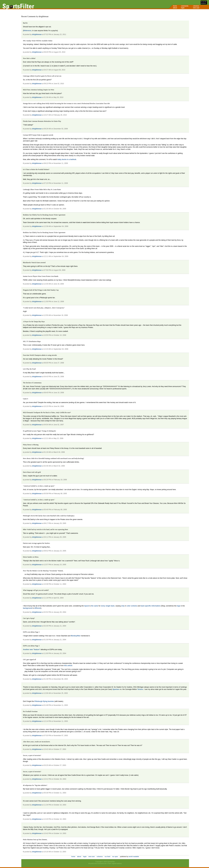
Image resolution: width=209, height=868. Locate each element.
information (156, 606)
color (129, 606)
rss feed (107, 857)
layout (87, 606)
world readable (134, 857)
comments (185, 6)
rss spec (115, 857)
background (28, 608)
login (183, 8)
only (123, 606)
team (113, 606)
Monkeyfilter (76, 636)
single (108, 606)
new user (196, 8)
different (38, 608)
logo (179, 606)
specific (148, 606)
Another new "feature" (32, 650)
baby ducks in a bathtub (67, 159)
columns (196, 6)
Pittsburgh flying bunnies (44, 701)
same (96, 606)
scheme (134, 606)
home (175, 6)
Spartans (116, 689)
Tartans (140, 689)
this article (68, 666)
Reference (27, 31)
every (103, 606)
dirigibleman (37, 34)
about (175, 8)
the (92, 606)
